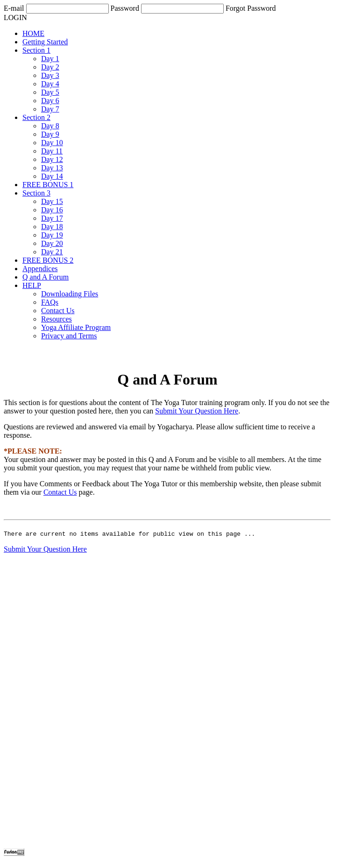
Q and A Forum (46, 277)
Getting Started (45, 42)
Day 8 (50, 126)
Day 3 (50, 75)
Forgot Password (251, 8)
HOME (33, 33)
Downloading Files (70, 294)
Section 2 (36, 117)
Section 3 (36, 193)
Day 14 (52, 176)
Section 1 (36, 50)
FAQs (50, 302)
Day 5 (50, 92)
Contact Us (58, 311)
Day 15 (52, 201)
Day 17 (52, 218)
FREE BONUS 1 (48, 185)
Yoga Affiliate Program (76, 327)
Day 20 (52, 243)
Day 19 (52, 235)
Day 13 (52, 168)
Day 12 (52, 159)
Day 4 (50, 84)
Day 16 (52, 210)
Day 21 (52, 252)
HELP (32, 285)
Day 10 (52, 143)
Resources (57, 319)
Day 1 (50, 59)
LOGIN (15, 17)
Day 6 (50, 101)
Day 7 (50, 109)
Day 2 (50, 67)
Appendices (40, 269)
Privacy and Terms (69, 336)
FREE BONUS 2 (48, 260)
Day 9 (50, 134)
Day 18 (52, 227)
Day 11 (52, 151)
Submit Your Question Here (197, 411)
